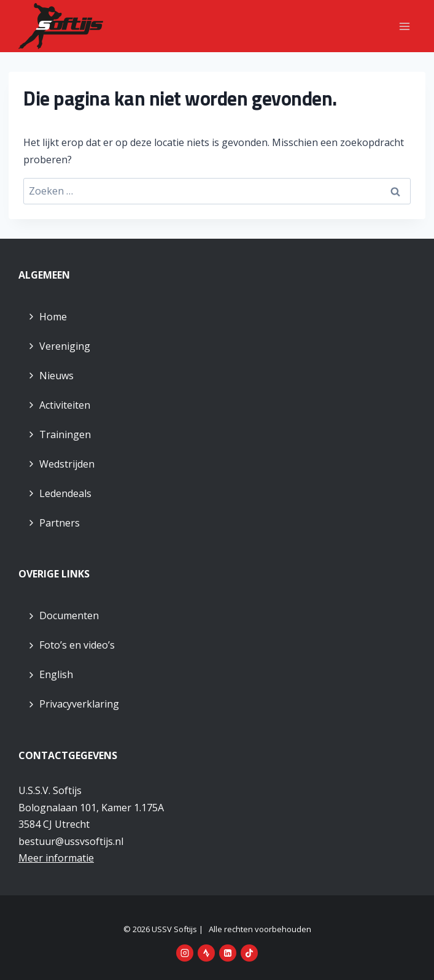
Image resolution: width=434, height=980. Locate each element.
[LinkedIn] (228, 953)
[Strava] (206, 953)
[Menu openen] (404, 26)
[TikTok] (249, 953)
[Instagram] (185, 953)
